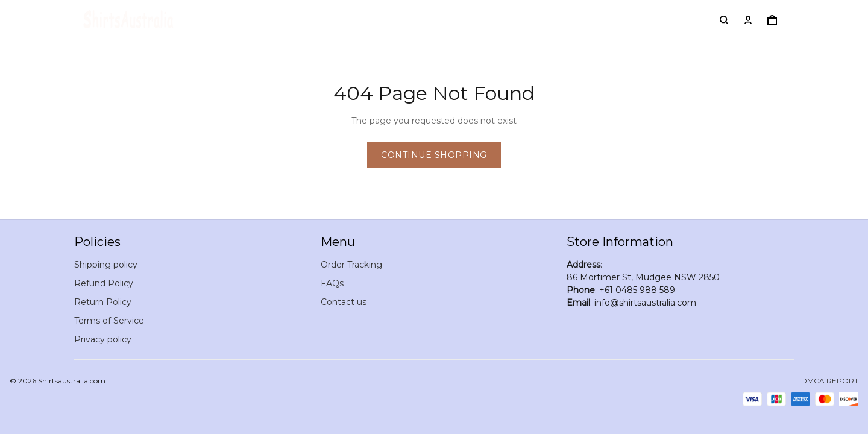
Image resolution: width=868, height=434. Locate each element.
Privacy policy (103, 339)
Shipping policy (106, 265)
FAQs (332, 283)
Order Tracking (351, 265)
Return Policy (103, 302)
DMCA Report (830, 381)
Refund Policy (104, 283)
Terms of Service (109, 321)
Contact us (344, 302)
